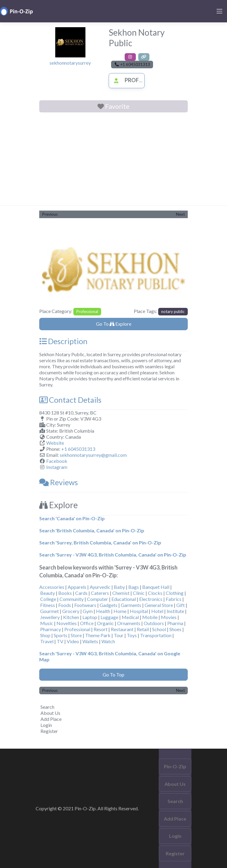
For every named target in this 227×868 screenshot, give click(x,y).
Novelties (67, 623)
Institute (175, 611)
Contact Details (70, 400)
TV (60, 641)
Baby (119, 587)
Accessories (52, 587)
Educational (124, 599)
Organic (105, 623)
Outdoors (154, 623)
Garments (131, 605)
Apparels (77, 587)
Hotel (157, 611)
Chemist (121, 593)
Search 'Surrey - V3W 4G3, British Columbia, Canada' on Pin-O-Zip (113, 555)
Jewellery (50, 617)
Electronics (151, 599)
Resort (101, 629)
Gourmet (50, 611)
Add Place (51, 719)
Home (120, 611)
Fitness (48, 605)
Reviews (59, 482)
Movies (169, 617)
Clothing (175, 593)
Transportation (156, 635)
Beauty (48, 593)
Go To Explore (114, 324)
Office (87, 623)
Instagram (57, 467)
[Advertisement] (113, 160)
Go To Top (113, 674)
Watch (108, 641)
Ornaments (129, 623)
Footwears (85, 605)
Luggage (109, 617)
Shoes (175, 629)
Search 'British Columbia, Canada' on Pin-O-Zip (92, 530)
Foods (65, 605)
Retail (143, 629)
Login (46, 725)
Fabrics (174, 599)
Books (65, 593)
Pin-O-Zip (175, 766)
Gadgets (109, 605)
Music (47, 623)
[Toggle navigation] (219, 11)
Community (72, 599)
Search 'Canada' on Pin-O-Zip (72, 518)
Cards (81, 593)
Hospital (139, 611)
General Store (159, 605)
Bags (134, 587)
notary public (173, 311)
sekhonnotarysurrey (70, 63)
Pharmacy (51, 629)
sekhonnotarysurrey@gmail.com (93, 455)
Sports (61, 635)
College (48, 599)
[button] (50, 266)
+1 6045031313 (78, 449)
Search (47, 707)
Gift (181, 605)
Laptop (90, 617)
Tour (119, 635)
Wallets (90, 641)
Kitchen (71, 617)
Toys (132, 635)
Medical (130, 617)
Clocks (155, 593)
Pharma (175, 623)
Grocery (71, 611)
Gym (88, 611)
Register (49, 731)
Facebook (57, 461)
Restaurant (122, 629)
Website (55, 443)
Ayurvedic (100, 587)
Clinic (139, 593)
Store (76, 635)
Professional (137, 80)
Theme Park (98, 635)
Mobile (150, 617)
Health (103, 611)
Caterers (100, 593)
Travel (47, 641)
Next (180, 214)
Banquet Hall (156, 587)
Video (73, 641)
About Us (50, 713)
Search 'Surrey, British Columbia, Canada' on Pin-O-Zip (100, 542)
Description (63, 341)
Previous (50, 214)
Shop (45, 635)
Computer (98, 599)
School (159, 629)
